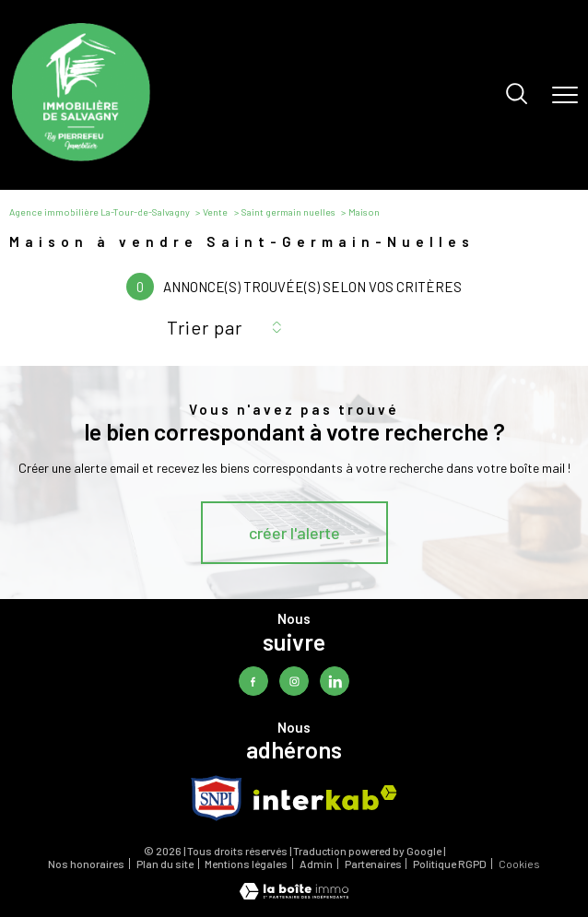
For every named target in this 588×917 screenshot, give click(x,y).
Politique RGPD (450, 864)
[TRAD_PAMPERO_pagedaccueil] (81, 157)
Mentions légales (246, 864)
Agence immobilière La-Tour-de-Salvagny (100, 212)
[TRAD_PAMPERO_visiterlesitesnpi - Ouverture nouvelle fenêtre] (217, 798)
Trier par (205, 327)
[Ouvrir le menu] (565, 95)
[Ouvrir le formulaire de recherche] (517, 95)
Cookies (519, 864)
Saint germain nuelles (288, 212)
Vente (215, 212)
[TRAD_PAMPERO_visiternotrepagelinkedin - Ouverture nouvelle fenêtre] (334, 681)
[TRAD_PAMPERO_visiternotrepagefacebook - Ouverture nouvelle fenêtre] (253, 681)
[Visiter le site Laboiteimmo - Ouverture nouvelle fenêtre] (294, 895)
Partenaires (373, 864)
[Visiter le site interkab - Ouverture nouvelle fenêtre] (325, 798)
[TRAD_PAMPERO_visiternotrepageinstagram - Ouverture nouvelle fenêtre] (294, 681)
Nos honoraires (86, 864)
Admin (316, 864)
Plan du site (165, 864)
